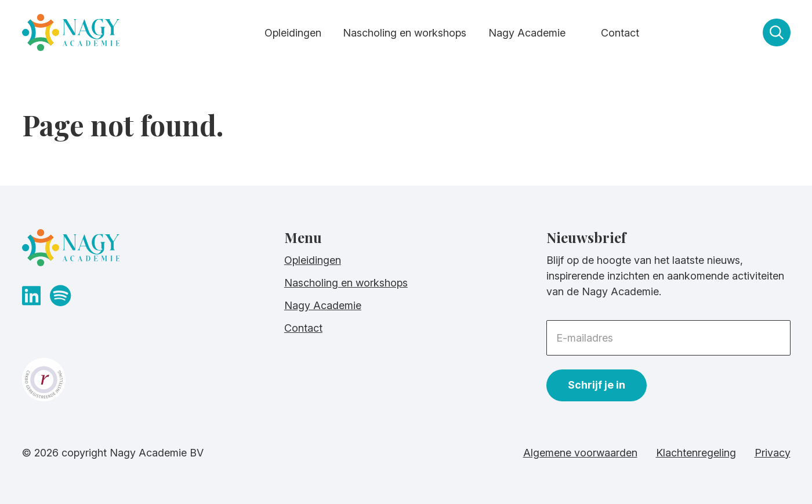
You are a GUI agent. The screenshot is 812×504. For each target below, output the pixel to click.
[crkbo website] (144, 380)
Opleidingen (293, 33)
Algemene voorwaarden (580, 453)
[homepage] (71, 35)
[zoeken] (777, 32)
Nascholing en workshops (405, 33)
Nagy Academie (527, 33)
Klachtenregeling (696, 453)
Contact (620, 33)
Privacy (773, 453)
